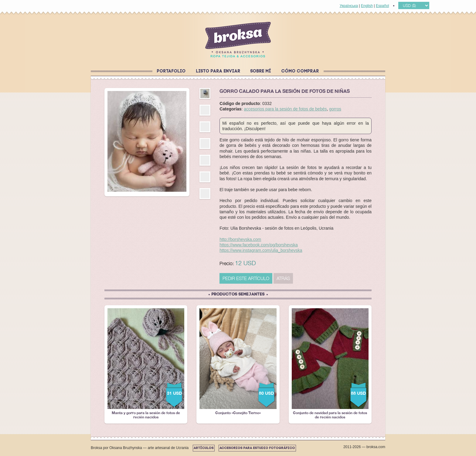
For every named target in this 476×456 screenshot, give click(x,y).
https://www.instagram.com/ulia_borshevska (261, 250)
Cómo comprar (300, 71)
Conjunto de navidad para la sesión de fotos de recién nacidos (330, 364)
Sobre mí (261, 71)
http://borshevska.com (240, 239)
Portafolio (171, 71)
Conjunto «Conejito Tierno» (238, 362)
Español (382, 6)
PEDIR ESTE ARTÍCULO (246, 278)
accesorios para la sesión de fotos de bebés (285, 109)
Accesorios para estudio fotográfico (257, 448)
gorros (335, 109)
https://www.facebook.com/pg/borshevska (259, 245)
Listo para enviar (218, 71)
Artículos (204, 448)
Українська (349, 6)
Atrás (283, 278)
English (367, 6)
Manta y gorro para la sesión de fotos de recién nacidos (146, 364)
